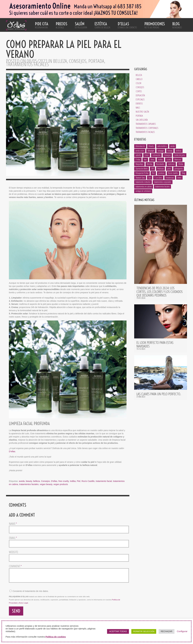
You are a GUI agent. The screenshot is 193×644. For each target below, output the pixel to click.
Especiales (140, 99)
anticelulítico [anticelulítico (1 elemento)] (162, 146)
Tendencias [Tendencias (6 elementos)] (170, 178)
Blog (177, 25)
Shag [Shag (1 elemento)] (183, 173)
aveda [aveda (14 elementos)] (173, 146)
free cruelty (64, 481)
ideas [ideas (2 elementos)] (152, 159)
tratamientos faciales (29, 484)
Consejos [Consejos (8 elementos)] (167, 155)
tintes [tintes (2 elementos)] (179, 178)
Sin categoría (142, 120)
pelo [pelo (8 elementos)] (169, 169)
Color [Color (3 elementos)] (147, 155)
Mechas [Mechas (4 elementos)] (150, 164)
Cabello (139, 79)
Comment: (15, 566)
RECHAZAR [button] (167, 631)
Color (138, 83)
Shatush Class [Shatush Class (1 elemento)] (140, 178)
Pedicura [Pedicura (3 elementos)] (161, 169)
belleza (36, 481)
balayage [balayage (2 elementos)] (161, 151)
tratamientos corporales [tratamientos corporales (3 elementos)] (163, 182)
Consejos (140, 87)
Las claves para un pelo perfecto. (159, 394)
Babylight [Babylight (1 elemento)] (151, 151)
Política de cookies (56, 637)
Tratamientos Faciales (145, 132)
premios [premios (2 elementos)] (161, 173)
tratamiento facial (104, 481)
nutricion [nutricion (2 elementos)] (171, 164)
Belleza (139, 75)
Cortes (139, 91)
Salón (81, 25)
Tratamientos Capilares (146, 124)
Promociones (155, 25)
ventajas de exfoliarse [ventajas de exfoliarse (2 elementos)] (143, 191)
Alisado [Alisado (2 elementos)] (151, 146)
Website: (14, 552)
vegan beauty (46, 484)
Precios (62, 25)
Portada (139, 116)
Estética (102, 25)
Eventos (139, 104)
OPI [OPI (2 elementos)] (152, 169)
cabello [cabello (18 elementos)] (138, 155)
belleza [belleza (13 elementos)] (179, 151)
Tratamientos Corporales (147, 128)
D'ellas (54, 481)
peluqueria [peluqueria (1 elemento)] (179, 169)
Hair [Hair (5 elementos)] (145, 159)
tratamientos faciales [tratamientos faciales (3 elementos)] (162, 186)
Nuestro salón (142, 112)
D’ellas (127, 25)
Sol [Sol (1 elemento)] (150, 178)
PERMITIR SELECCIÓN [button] (144, 631)
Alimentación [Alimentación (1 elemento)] (140, 146)
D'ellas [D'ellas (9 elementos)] (138, 159)
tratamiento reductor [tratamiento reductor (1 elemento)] (143, 182)
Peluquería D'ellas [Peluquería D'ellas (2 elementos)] (142, 173)
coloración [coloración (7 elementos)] (156, 155)
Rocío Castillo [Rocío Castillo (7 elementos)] (173, 173)
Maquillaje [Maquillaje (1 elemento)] (139, 164)
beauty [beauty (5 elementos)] (170, 151)
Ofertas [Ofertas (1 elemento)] (181, 164)
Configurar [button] (182, 631)
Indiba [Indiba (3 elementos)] (160, 159)
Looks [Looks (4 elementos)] (169, 159)
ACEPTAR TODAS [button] (118, 631)
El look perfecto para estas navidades (155, 344)
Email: (13, 538)
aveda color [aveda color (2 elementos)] (140, 151)
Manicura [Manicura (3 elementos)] (178, 159)
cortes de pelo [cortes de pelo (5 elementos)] (180, 155)
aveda (22, 481)
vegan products (61, 484)
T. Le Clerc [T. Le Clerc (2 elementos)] (158, 178)
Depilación (140, 95)
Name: (13, 524)
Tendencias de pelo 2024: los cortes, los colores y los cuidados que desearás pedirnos (160, 291)
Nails (138, 108)
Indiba (73, 481)
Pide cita (42, 25)
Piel (79, 481)
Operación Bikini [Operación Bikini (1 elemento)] (142, 169)
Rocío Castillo (88, 481)
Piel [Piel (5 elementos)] (153, 173)
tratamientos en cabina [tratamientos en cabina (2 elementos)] (144, 186)
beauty (29, 481)
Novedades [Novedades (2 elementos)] (160, 164)
